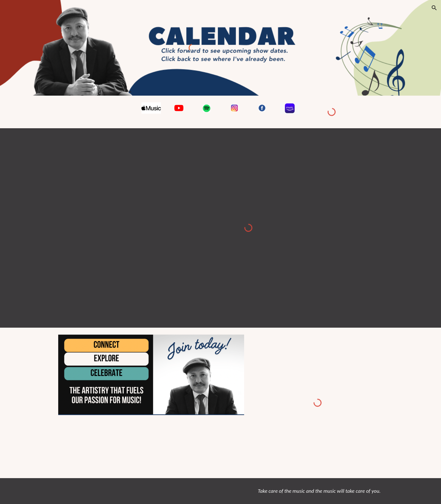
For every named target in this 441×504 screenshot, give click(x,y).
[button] (434, 8)
